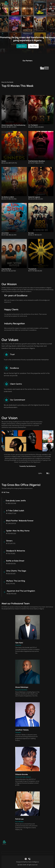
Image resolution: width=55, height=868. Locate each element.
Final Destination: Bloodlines (37, 161)
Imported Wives (6, 269)
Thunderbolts (32, 269)
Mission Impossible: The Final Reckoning (13, 125)
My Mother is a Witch (8, 197)
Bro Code (31, 233)
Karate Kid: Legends (34, 197)
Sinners (4, 161)
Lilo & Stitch (5, 233)
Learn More (22, 46)
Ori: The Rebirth (33, 125)
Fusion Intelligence (33, 862)
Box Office (33, 46)
